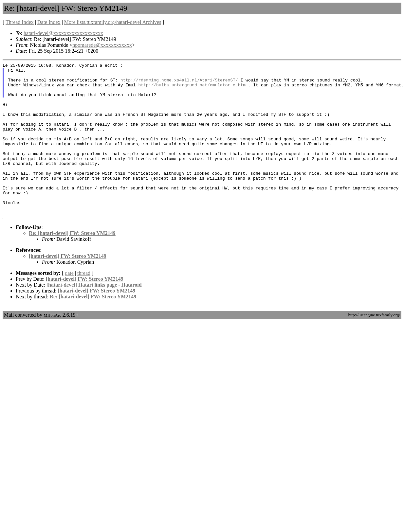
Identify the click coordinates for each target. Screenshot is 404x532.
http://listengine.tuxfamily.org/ (374, 345)
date (69, 303)
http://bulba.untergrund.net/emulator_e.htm (192, 90)
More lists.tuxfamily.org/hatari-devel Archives (113, 22)
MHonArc (52, 346)
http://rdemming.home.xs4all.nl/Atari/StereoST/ (179, 84)
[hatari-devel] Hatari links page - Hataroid (94, 315)
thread (84, 303)
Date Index (49, 22)
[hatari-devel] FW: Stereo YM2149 (68, 286)
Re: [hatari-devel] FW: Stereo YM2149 (72, 264)
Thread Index (20, 22)
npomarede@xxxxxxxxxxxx (102, 45)
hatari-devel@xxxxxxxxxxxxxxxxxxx (63, 33)
